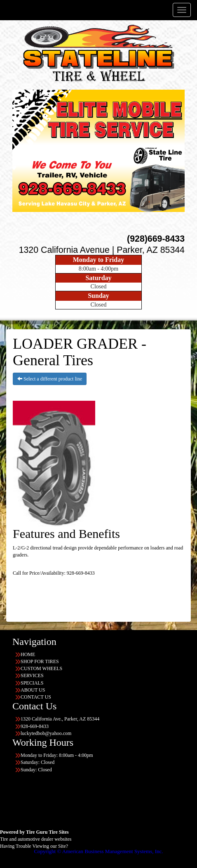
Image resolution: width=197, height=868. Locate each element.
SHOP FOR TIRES (40, 661)
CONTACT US (36, 697)
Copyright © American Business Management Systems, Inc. (98, 851)
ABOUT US (33, 690)
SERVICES (32, 675)
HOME (28, 654)
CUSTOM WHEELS (41, 668)
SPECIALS (32, 683)
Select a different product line (50, 379)
